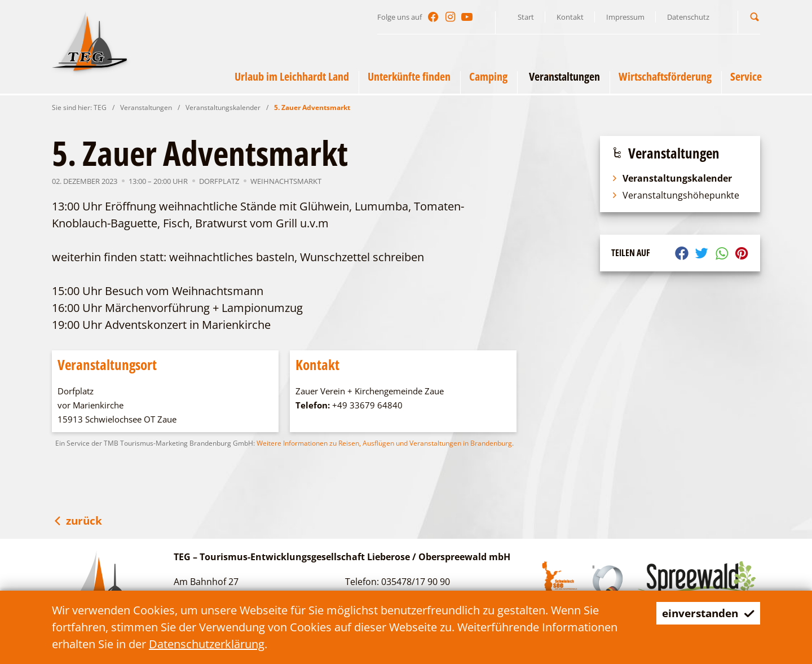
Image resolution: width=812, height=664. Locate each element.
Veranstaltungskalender (223, 107)
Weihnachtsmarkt (286, 181)
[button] (754, 17)
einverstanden (705, 613)
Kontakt (570, 17)
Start (526, 17)
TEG (100, 107)
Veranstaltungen (146, 107)
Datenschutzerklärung (207, 644)
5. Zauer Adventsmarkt (312, 107)
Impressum (625, 17)
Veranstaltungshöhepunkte (675, 195)
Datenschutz (688, 17)
